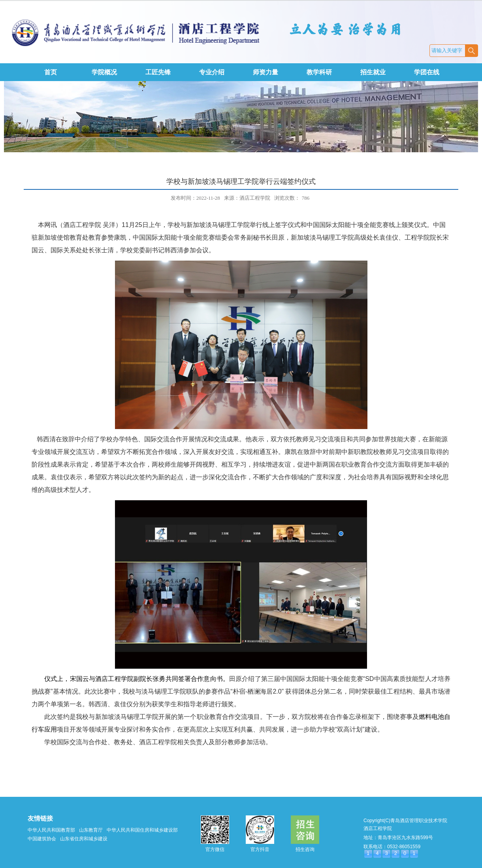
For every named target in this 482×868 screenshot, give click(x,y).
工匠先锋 (158, 72)
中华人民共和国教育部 (51, 830)
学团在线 (427, 72)
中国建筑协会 (42, 839)
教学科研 (319, 72)
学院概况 (104, 72)
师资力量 (265, 72)
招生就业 (373, 72)
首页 (51, 72)
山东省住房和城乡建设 (84, 839)
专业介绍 (212, 72)
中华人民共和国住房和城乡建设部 (142, 830)
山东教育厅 (91, 830)
